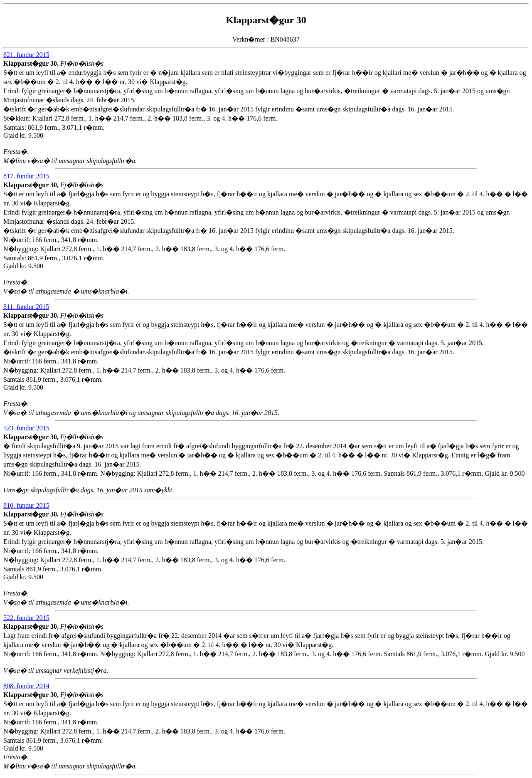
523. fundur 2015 (26, 428)
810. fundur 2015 (26, 505)
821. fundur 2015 (26, 55)
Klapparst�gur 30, (32, 63)
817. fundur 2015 (26, 176)
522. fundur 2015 (26, 618)
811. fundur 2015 (26, 307)
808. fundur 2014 (26, 686)
